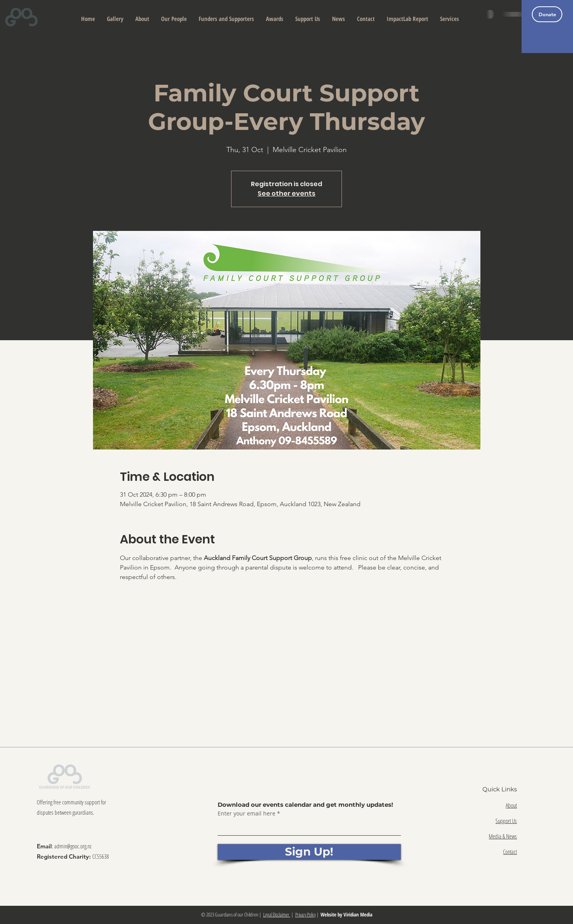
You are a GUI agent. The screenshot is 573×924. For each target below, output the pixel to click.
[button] (142, 19)
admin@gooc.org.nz (73, 846)
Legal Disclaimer (277, 914)
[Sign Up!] (309, 852)
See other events (286, 193)
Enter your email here (247, 814)
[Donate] (547, 14)
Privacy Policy (305, 914)
